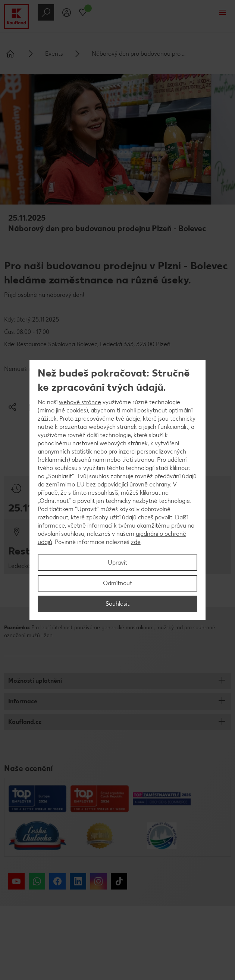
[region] (118, 490)
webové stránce (80, 402)
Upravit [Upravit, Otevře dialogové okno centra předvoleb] (117, 563)
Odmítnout (117, 583)
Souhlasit (117, 604)
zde (136, 542)
